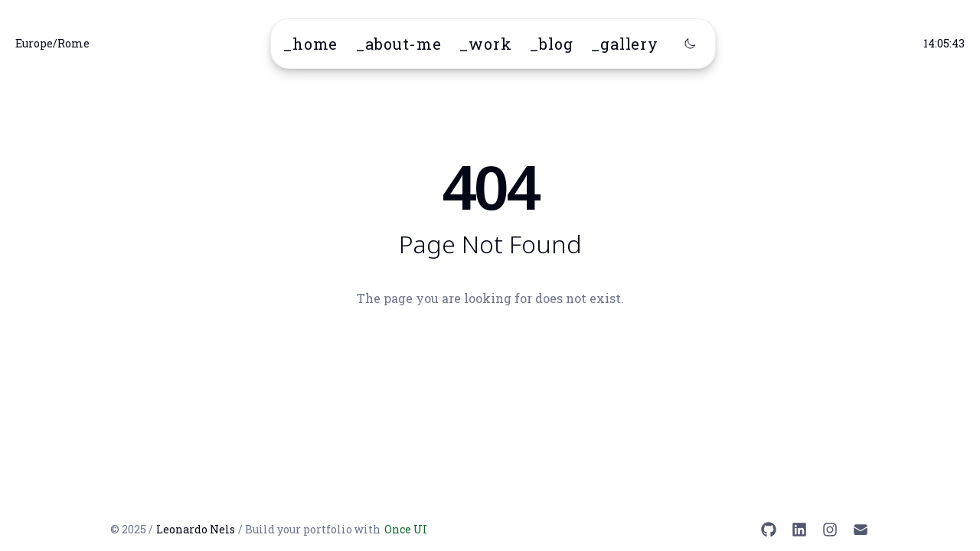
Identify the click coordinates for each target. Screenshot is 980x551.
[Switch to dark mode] (690, 44)
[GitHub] (769, 530)
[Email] (861, 530)
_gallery (624, 44)
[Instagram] (830, 530)
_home (310, 44)
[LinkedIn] (799, 530)
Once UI (406, 530)
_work (485, 44)
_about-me (399, 44)
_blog (551, 44)
